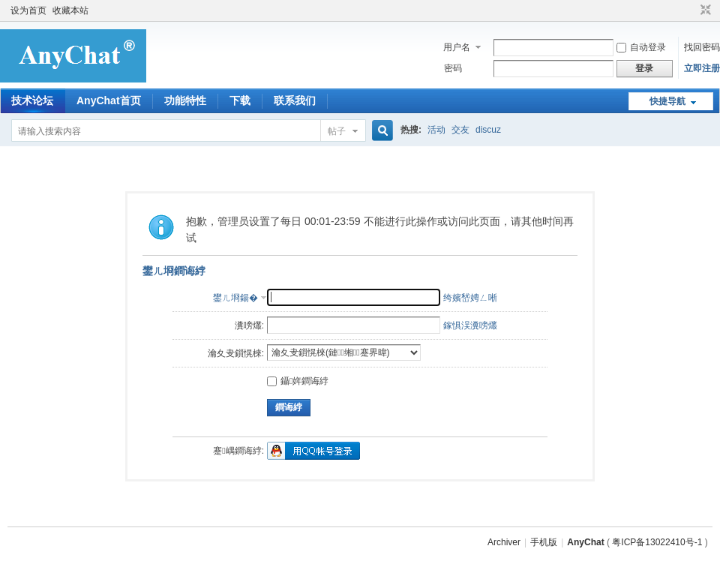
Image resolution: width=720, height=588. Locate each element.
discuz (488, 130)
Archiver (504, 542)
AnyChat (585, 542)
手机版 (544, 542)
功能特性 (185, 100)
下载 (240, 100)
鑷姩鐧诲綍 (298, 381)
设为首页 (28, 10)
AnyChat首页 (109, 100)
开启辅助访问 (691, 10)
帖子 (337, 131)
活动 (436, 130)
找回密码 (702, 47)
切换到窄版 (704, 10)
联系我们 (295, 100)
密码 (453, 68)
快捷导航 (667, 101)
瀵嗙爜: (249, 325)
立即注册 (702, 68)
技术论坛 (32, 100)
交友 (460, 130)
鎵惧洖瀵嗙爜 (470, 325)
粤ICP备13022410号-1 (657, 542)
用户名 (457, 47)
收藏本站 (70, 10)
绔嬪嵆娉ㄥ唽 (470, 298)
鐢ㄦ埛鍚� (235, 298)
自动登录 (641, 47)
